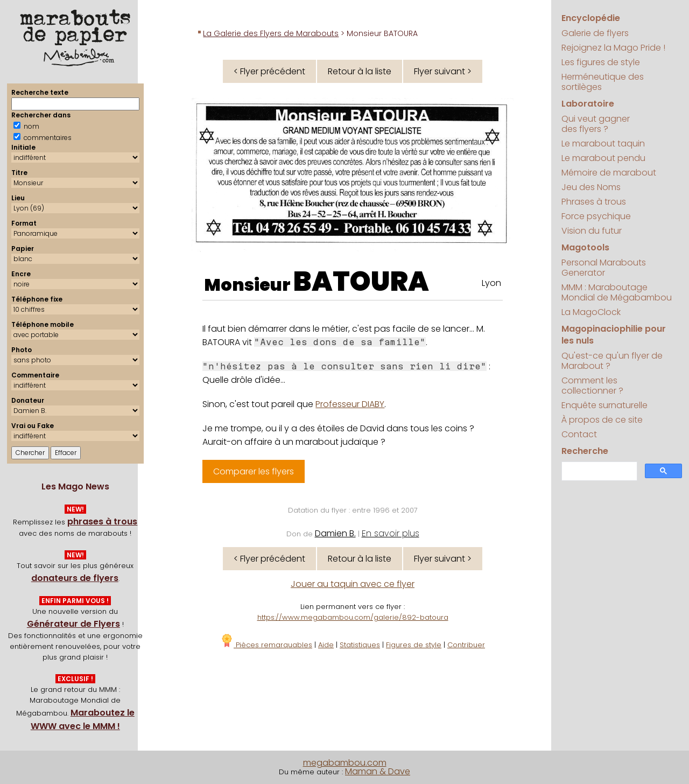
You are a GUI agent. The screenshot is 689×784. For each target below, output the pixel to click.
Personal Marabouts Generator (604, 268)
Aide (326, 645)
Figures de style (414, 645)
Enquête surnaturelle (604, 405)
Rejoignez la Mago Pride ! (613, 48)
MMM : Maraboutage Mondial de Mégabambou (617, 292)
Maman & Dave (378, 771)
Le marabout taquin (603, 143)
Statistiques (360, 645)
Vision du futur (592, 231)
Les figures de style (601, 62)
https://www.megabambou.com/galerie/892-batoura (353, 617)
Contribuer (466, 645)
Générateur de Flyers (73, 624)
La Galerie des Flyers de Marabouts (271, 33)
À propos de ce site (602, 420)
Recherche (585, 451)
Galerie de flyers (595, 33)
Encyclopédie (591, 18)
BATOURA (361, 282)
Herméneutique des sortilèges (603, 82)
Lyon (491, 283)
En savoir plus (391, 533)
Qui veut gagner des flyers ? (596, 124)
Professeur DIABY (350, 404)
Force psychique (596, 216)
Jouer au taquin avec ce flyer (353, 584)
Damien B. (335, 533)
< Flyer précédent (269, 71)
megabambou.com (345, 763)
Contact (579, 434)
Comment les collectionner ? (592, 386)
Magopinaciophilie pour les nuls (614, 335)
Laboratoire (588, 104)
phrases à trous (102, 521)
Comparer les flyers (254, 471)
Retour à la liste (360, 71)
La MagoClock (591, 312)
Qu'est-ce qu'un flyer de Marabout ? (612, 361)
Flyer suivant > (443, 71)
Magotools (585, 247)
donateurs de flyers (75, 578)
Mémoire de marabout (609, 173)
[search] (598, 471)
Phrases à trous (594, 202)
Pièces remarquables (266, 645)
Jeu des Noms (591, 187)
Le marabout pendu (603, 158)
